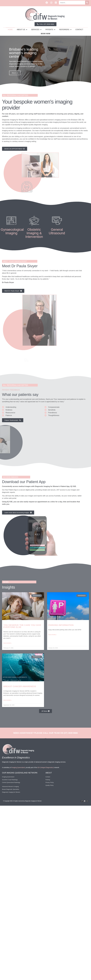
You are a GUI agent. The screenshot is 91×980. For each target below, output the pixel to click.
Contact (79, 30)
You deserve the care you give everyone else (22, 626)
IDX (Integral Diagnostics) (46, 767)
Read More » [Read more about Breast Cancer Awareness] (8, 700)
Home (10, 30)
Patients (50, 30)
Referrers (65, 30)
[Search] (87, 3)
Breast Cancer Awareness (20, 686)
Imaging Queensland (18, 767)
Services (36, 30)
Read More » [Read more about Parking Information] (53, 635)
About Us (15, 73)
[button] (44, 85)
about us (22, 30)
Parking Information (61, 625)
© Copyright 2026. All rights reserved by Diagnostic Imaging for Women (22, 801)
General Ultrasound (57, 231)
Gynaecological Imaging (12, 231)
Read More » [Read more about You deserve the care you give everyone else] (8, 643)
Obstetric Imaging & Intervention (34, 233)
